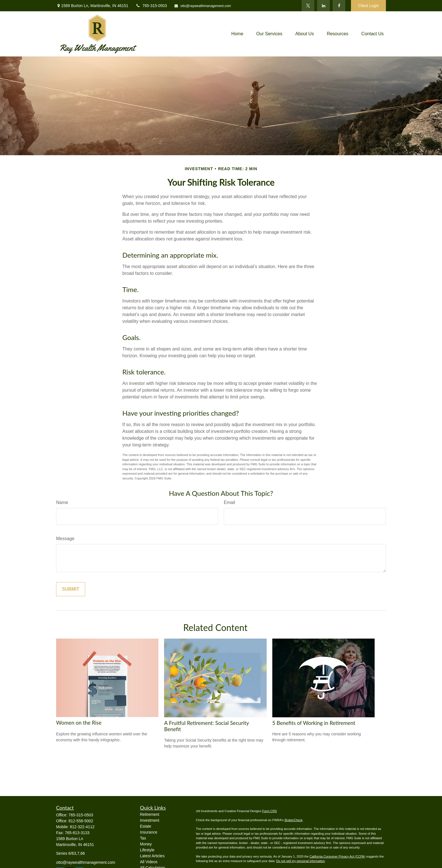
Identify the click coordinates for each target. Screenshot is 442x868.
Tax (143, 838)
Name (62, 502)
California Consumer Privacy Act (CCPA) (337, 856)
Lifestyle (147, 850)
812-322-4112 (82, 827)
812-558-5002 (81, 821)
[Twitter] (308, 6)
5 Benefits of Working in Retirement (314, 723)
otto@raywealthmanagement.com (202, 6)
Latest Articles (152, 856)
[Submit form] (71, 589)
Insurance (149, 832)
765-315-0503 (151, 6)
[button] (237, 34)
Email (229, 502)
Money (146, 844)
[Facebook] (339, 6)
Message (65, 539)
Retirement (150, 814)
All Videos (149, 862)
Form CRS (269, 811)
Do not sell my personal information (300, 861)
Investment (150, 820)
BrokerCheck (293, 820)
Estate (146, 826)
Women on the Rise (79, 723)
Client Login (368, 6)
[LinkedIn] (323, 6)
